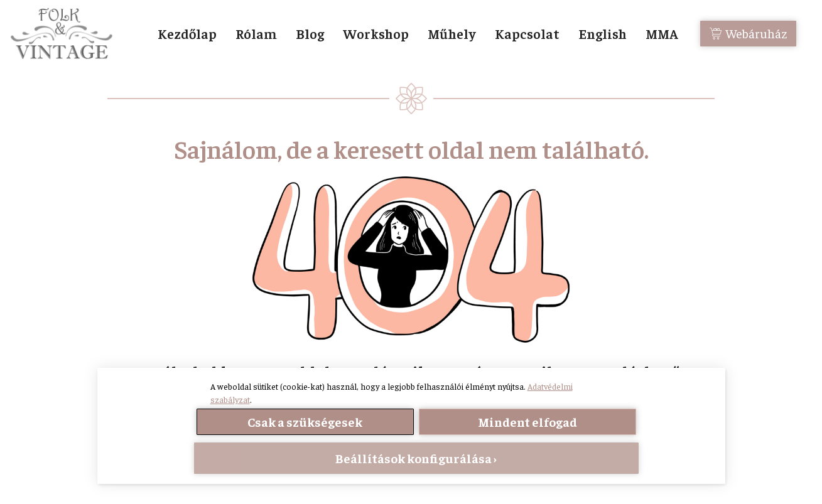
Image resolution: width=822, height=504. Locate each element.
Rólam (256, 33)
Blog (310, 33)
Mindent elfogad (527, 421)
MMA (662, 33)
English (603, 33)
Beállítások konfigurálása (414, 458)
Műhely (452, 33)
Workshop (376, 33)
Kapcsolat (527, 33)
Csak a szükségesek (305, 421)
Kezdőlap (187, 33)
